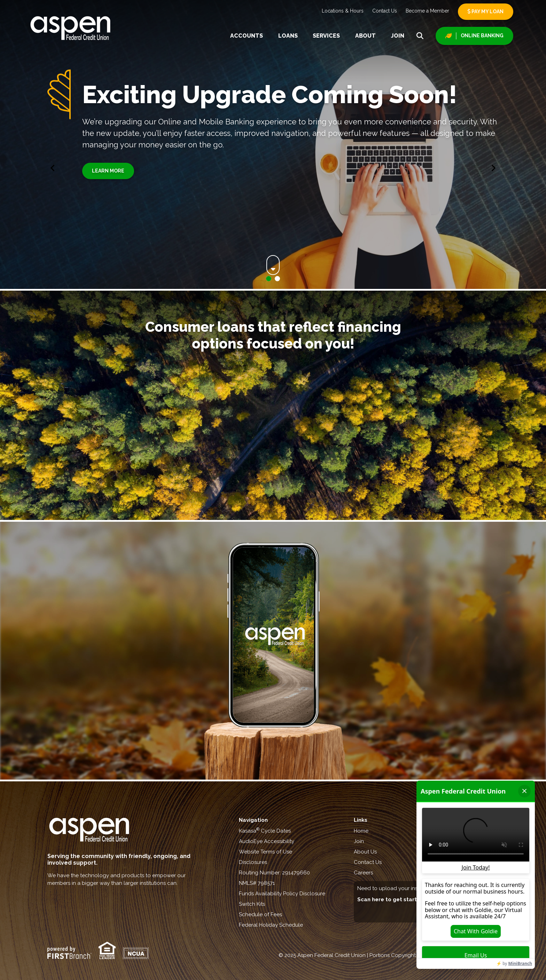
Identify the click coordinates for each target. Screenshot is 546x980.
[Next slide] (493, 167)
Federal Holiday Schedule (271, 925)
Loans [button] (288, 36)
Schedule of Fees (260, 914)
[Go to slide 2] (277, 279)
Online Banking (482, 36)
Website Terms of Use (266, 852)
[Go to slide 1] (269, 279)
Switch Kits (252, 904)
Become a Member (427, 11)
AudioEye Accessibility (267, 841)
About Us (365, 852)
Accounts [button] (247, 36)
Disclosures (253, 862)
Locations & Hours (343, 11)
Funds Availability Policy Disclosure (282, 894)
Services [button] (326, 36)
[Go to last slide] (53, 167)
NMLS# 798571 (257, 883)
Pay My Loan (486, 12)
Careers (363, 873)
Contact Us (385, 11)
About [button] (365, 36)
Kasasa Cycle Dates (265, 831)
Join (398, 36)
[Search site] (420, 36)
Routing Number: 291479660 (274, 873)
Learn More (108, 171)
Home (361, 831)
